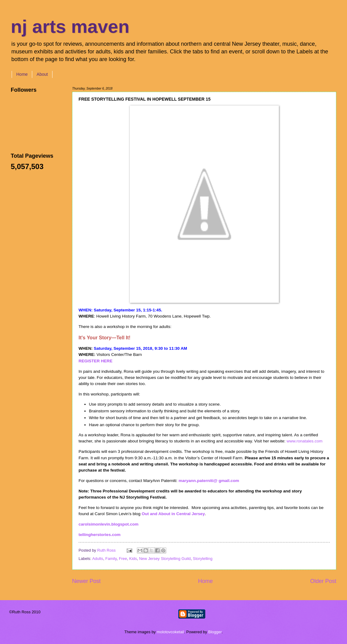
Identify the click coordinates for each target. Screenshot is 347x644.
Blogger (215, 632)
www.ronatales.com (305, 441)
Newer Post (86, 581)
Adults (98, 559)
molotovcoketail (170, 632)
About (42, 74)
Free (123, 559)
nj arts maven (70, 27)
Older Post (323, 581)
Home (22, 74)
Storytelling (203, 559)
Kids (133, 559)
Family (111, 559)
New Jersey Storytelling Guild (165, 559)
